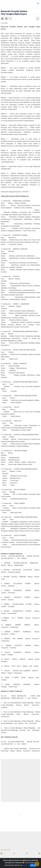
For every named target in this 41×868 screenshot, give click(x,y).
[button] (20, 816)
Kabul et (33, 865)
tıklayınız (26, 865)
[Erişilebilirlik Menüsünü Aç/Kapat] (37, 864)
